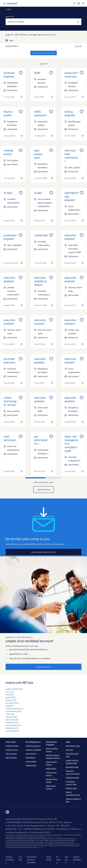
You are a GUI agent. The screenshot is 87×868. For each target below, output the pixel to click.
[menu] (83, 3)
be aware (58, 859)
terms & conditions (10, 859)
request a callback (33, 750)
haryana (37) (11, 700)
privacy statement (77, 859)
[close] (78, 22)
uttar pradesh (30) (13, 725)
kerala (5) (9, 706)
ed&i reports (51, 768)
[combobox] (43, 22)
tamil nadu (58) (12, 720)
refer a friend (11, 757)
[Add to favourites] (21, 73)
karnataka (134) (12, 703)
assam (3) (10, 692)
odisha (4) (10, 714)
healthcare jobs (72, 777)
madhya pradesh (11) (14, 708)
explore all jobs (12, 746)
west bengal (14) (12, 731)
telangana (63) (12, 722)
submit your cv (12, 750)
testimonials (31, 765)
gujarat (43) (10, 697)
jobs (9, 9)
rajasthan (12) (11, 717)
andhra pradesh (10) (14, 689)
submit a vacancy (33, 746)
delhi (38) (10, 695)
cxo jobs (69, 750)
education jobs (72, 767)
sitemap (66, 859)
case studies (31, 761)
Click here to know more (54, 837)
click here (40, 847)
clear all (78, 46)
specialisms (31, 757)
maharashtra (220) (13, 711)
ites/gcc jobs (71, 788)
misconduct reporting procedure (32, 859)
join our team (11, 754)
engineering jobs (73, 746)
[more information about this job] (22, 97)
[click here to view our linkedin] (7, 812)
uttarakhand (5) (12, 728)
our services (31, 754)
